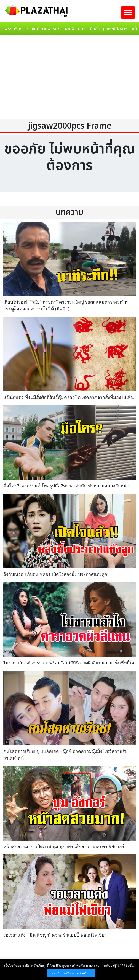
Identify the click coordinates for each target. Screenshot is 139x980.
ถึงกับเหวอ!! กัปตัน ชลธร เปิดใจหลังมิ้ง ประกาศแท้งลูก (55, 574)
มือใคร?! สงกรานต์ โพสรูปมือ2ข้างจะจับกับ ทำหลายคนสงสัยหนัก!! (67, 486)
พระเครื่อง (14, 29)
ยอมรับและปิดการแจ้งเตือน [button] (71, 973)
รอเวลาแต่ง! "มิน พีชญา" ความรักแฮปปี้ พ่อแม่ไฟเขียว (55, 935)
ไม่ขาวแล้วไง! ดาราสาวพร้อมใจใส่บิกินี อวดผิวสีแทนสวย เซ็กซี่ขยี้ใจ (69, 663)
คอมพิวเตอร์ (74, 29)
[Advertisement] (69, 78)
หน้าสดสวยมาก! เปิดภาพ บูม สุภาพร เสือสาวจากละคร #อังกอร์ (64, 847)
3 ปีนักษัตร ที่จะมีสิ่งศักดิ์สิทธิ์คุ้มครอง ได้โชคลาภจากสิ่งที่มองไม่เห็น (69, 397)
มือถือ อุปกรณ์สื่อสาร (109, 29)
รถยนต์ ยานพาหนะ (43, 29)
